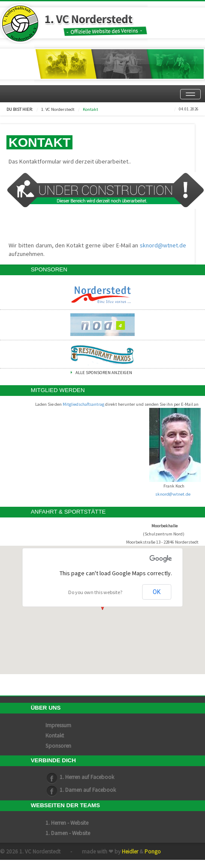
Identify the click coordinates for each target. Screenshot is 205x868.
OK (157, 592)
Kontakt (90, 109)
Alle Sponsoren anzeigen (104, 373)
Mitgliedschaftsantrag (83, 404)
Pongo (153, 852)
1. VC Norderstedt (58, 109)
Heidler (130, 852)
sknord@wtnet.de (163, 245)
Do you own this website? (95, 592)
